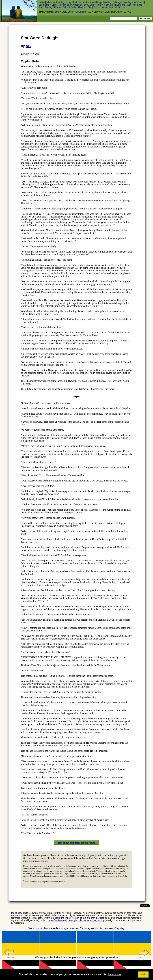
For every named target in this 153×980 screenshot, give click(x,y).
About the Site (85, 7)
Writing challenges (113, 2)
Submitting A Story (48, 5)
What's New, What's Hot (114, 7)
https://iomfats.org (57, 920)
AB (90, 12)
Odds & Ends (69, 7)
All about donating (55, 2)
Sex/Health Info (106, 5)
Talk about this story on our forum (76, 843)
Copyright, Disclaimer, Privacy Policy (86, 920)
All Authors (81, 12)
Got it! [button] (143, 974)
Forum (97, 7)
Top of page (17, 913)
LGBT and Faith (123, 5)
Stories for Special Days (91, 2)
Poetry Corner (90, 5)
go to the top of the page (107, 855)
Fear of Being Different (50, 7)
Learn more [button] (114, 974)
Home (42, 2)
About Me (137, 5)
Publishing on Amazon (70, 5)
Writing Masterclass (134, 2)
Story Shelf (71, 2)
